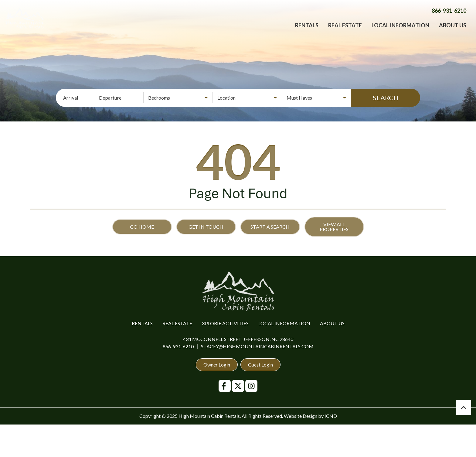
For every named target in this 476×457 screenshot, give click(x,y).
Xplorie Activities (225, 323)
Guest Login (260, 365)
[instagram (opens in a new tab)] (251, 386)
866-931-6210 (178, 346)
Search (386, 98)
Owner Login (217, 365)
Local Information (400, 32)
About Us (453, 32)
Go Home (142, 227)
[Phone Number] (449, 17)
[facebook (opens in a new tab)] (225, 386)
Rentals (307, 32)
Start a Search (270, 227)
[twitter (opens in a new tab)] (238, 386)
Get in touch (206, 227)
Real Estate (345, 32)
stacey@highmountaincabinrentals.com (257, 346)
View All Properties (334, 227)
